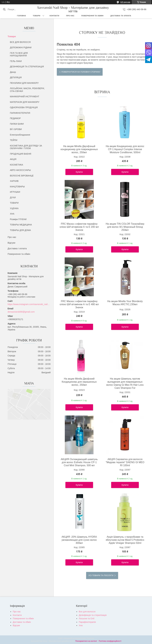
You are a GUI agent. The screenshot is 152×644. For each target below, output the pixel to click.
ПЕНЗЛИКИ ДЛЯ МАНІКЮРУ (24, 83)
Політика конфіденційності (110, 641)
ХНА (12, 214)
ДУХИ (13, 197)
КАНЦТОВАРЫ (17, 187)
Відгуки (12, 243)
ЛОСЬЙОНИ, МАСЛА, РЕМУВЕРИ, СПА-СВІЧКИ (27, 90)
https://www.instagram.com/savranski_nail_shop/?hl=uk (29, 304)
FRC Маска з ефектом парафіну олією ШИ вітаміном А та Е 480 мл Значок (79, 304)
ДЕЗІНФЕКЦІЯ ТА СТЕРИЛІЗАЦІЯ (27, 67)
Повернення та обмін (92, 16)
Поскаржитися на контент (86, 641)
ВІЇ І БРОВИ (16, 129)
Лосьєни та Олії (87, 618)
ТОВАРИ (14, 203)
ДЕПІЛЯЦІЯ (16, 77)
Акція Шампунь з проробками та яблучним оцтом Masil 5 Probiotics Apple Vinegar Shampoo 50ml (125, 540)
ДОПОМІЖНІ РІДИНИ (21, 47)
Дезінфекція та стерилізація (93, 615)
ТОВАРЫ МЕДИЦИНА (21, 225)
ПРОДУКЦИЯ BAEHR (21, 154)
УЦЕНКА (14, 208)
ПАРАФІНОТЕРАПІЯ (20, 113)
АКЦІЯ (13, 159)
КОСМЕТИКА (17, 165)
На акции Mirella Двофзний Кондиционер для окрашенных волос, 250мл (79, 382)
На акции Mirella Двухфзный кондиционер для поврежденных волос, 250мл (79, 149)
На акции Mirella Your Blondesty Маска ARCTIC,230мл (125, 303)
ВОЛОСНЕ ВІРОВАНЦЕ (22, 176)
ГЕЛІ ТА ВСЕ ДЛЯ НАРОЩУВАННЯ (19, 54)
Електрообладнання (20, 135)
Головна (21, 16)
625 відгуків (125, 2)
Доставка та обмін (22, 622)
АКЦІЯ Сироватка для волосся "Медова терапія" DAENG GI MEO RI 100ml (125, 462)
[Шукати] (4, 9)
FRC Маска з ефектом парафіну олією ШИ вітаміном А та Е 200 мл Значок (79, 227)
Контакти (54, 16)
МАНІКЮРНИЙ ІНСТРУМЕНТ (25, 97)
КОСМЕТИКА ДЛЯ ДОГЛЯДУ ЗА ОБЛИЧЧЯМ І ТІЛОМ (26, 147)
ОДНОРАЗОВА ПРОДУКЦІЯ (24, 107)
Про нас (70, 16)
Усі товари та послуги (101, 575)
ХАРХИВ (14, 181)
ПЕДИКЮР (15, 118)
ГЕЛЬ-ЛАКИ (16, 61)
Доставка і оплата (17, 248)
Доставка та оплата (121, 16)
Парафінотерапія (87, 622)
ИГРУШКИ (15, 192)
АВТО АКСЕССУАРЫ (20, 170)
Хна (81, 625)
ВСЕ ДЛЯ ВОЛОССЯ (20, 42)
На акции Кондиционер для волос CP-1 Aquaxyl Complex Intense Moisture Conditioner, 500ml (125, 149)
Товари (37, 16)
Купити (79, 172)
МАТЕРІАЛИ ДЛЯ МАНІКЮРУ (25, 102)
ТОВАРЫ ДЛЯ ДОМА (20, 230)
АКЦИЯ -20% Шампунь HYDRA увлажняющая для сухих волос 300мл (79, 540)
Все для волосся (87, 612)
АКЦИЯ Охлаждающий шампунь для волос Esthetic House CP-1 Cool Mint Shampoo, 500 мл (79, 462)
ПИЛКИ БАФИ (17, 124)
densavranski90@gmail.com (21, 312)
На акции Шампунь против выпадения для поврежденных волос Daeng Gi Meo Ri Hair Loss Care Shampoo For (125, 383)
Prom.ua (90, 638)
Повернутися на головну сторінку (81, 72)
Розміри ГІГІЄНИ (18, 219)
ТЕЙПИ (14, 140)
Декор (13, 72)
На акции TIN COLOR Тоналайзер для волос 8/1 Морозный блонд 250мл (125, 227)
